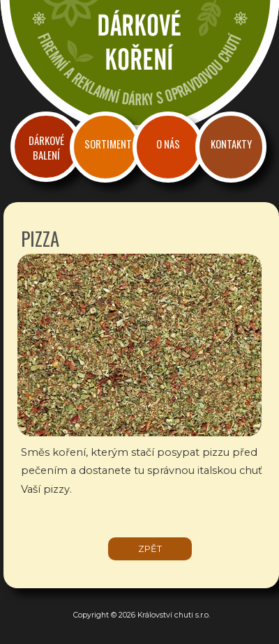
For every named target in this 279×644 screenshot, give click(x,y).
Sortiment (108, 144)
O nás (168, 144)
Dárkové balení (46, 148)
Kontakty (231, 144)
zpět (150, 549)
